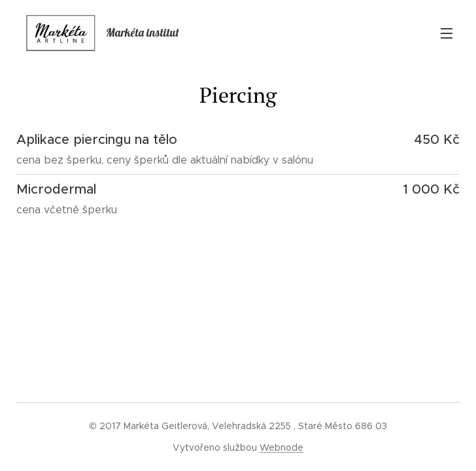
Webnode (281, 447)
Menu (447, 33)
